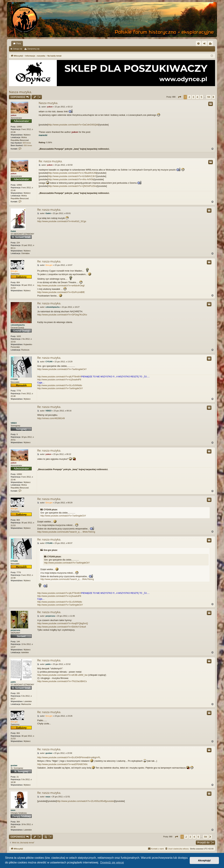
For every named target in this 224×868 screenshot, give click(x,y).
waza (13, 810)
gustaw (14, 765)
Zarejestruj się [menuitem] (211, 44)
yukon (13, 115)
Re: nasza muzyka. (51, 161)
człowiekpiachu (18, 325)
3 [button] (193, 97)
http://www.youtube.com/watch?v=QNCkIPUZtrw (73, 186)
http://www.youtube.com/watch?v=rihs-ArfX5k (71, 179)
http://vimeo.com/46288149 (51, 418)
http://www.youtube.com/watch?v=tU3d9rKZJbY (72, 176)
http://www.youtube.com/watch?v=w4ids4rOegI (61, 286)
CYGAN (14, 379)
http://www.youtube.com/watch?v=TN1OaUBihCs (62, 681)
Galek (13, 231)
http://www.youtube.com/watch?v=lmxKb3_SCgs (62, 221)
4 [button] (197, 97)
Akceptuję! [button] (204, 860)
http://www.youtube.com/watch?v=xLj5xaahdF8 (59, 380)
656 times (28, 145)
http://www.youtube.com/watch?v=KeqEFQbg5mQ (63, 623)
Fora (19, 44)
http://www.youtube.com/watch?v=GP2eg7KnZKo (62, 315)
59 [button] (209, 97)
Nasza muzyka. (20, 92)
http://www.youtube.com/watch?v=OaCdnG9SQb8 (73, 125)
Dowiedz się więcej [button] (112, 862)
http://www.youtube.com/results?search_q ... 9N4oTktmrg (66, 532)
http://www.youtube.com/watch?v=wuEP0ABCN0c (62, 764)
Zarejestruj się (33, 49)
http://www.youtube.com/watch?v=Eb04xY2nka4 (62, 627)
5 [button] (201, 97)
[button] (180, 97)
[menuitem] (198, 44)
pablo (13, 682)
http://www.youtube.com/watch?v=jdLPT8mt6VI (59, 377)
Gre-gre (14, 271)
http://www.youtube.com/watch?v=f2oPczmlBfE (61, 292)
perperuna (15, 630)
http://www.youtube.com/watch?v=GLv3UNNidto (60, 385)
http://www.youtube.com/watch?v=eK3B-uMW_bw (62, 675)
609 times (27, 143)
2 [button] (189, 97)
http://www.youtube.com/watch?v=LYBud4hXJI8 (72, 173)
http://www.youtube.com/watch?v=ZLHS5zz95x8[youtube (85, 801)
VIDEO (14, 423)
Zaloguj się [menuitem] (205, 44)
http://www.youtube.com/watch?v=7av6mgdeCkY (62, 369)
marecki (43, 135)
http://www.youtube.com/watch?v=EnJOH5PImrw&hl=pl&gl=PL (69, 757)
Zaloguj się (18, 49)
